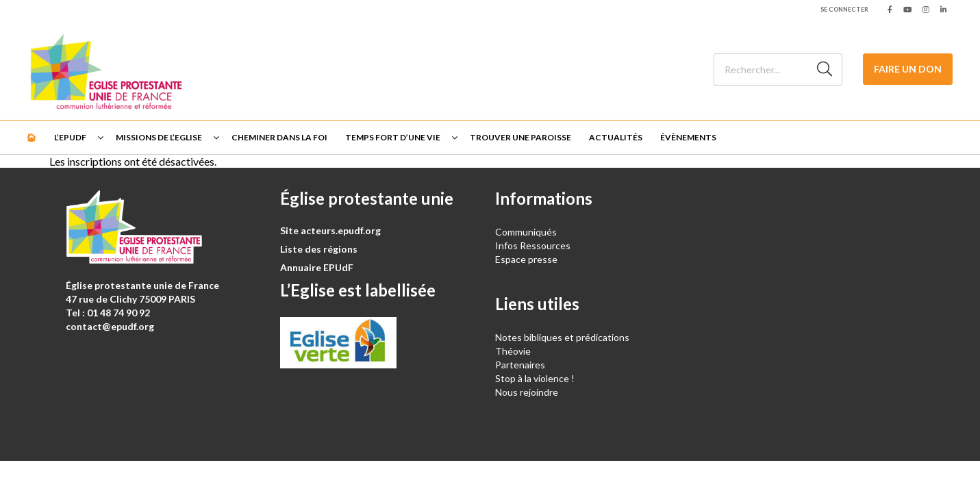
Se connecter (844, 9)
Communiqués (526, 232)
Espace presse (526, 259)
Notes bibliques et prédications (562, 337)
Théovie (513, 351)
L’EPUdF (70, 137)
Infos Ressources (534, 245)
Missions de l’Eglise (159, 137)
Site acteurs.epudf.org (330, 230)
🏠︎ (31, 137)
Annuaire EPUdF (317, 267)
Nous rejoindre (527, 392)
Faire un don (908, 69)
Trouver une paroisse (520, 137)
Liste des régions (319, 249)
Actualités (616, 137)
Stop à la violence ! (535, 378)
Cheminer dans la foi (279, 137)
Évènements (688, 137)
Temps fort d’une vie (393, 137)
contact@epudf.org (110, 326)
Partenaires (520, 365)
